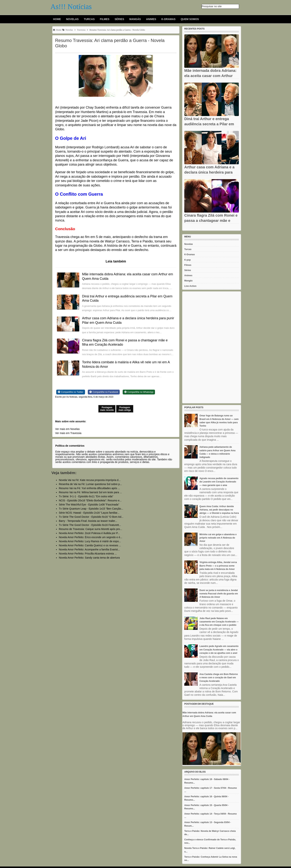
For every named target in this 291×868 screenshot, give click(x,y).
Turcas (89, 19)
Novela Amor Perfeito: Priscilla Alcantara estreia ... (88, 554)
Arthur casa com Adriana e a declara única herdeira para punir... (209, 172)
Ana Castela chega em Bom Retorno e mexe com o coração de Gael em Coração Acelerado (219, 678)
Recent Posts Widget (193, 229)
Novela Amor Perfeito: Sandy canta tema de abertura (89, 558)
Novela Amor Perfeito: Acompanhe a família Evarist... (89, 549)
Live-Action (190, 286)
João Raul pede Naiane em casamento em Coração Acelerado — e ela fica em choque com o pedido (219, 622)
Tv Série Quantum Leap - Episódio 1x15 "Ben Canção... (91, 509)
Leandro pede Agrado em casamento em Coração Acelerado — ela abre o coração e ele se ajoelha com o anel (219, 650)
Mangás (135, 19)
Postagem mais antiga (125, 409)
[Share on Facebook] (104, 392)
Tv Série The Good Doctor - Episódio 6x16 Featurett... (90, 525)
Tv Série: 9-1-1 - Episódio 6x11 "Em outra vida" (86, 496)
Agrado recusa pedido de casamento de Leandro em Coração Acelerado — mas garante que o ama (219, 482)
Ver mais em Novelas (67, 429)
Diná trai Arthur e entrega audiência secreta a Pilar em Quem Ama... (209, 124)
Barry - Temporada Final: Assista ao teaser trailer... (88, 521)
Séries (119, 19)
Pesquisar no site (212, 6)
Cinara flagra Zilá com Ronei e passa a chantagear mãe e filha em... (211, 221)
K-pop (188, 260)
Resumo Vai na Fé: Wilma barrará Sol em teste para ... (90, 492)
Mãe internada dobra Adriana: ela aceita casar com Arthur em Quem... (210, 76)
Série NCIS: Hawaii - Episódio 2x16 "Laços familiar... (89, 513)
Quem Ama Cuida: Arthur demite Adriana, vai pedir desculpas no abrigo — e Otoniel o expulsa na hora (219, 510)
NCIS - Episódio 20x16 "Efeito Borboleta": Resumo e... (90, 500)
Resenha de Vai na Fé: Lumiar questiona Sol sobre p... (90, 484)
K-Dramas (168, 19)
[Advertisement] (212, 347)
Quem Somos (190, 19)
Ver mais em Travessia (68, 433)
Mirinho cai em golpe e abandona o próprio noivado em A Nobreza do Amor (218, 538)
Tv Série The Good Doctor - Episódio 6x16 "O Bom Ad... (91, 517)
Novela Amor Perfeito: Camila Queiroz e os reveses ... (90, 545)
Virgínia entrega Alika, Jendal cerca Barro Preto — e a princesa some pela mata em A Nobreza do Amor (218, 566)
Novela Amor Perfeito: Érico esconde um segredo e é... (91, 537)
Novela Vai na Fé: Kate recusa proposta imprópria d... (90, 480)
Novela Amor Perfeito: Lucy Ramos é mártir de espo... (90, 541)
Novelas (72, 19)
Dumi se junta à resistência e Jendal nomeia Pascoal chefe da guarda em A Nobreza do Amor (219, 594)
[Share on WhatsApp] (139, 392)
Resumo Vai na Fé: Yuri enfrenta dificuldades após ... (89, 488)
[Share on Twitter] (71, 392)
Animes (151, 19)
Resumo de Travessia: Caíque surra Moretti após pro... (90, 529)
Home (57, 19)
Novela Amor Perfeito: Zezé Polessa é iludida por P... (89, 533)
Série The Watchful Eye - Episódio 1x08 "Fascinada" (89, 505)
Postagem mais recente (107, 409)
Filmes (105, 19)
